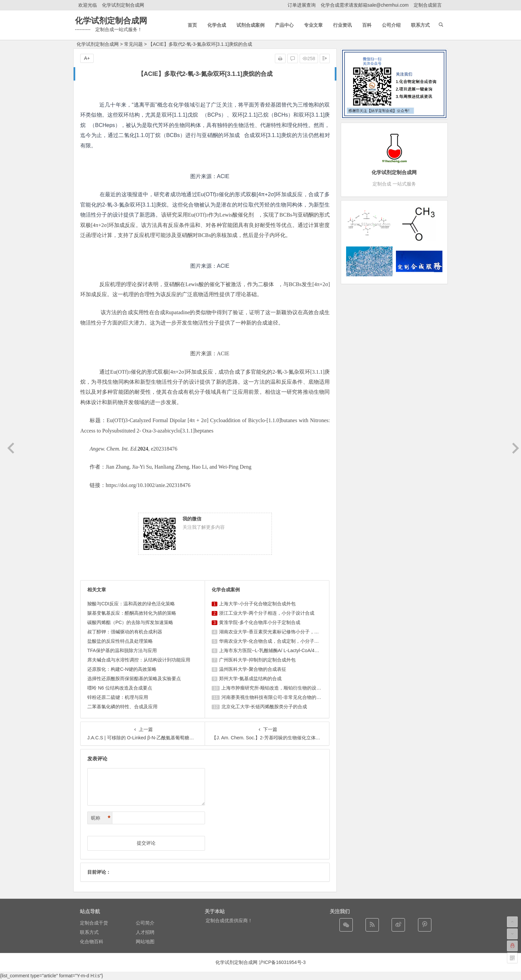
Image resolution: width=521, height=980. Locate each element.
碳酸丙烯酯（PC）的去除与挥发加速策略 (130, 622)
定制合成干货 (94, 923)
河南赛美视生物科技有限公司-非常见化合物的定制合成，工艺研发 (290, 697)
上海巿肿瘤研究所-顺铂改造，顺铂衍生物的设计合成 (276, 688)
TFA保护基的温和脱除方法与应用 (122, 650)
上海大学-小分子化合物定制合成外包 (257, 604)
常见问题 (133, 44)
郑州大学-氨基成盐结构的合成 (250, 679)
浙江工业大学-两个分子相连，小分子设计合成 (267, 613)
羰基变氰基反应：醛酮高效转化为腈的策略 (132, 613)
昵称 (101, 818)
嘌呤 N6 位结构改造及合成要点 (120, 688)
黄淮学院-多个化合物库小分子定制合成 (260, 622)
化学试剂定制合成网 (123, 5)
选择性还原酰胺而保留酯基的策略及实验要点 (134, 679)
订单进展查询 (302, 5)
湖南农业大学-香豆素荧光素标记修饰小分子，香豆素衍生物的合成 (288, 632)
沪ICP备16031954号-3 (282, 962)
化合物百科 (92, 942)
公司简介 (145, 923)
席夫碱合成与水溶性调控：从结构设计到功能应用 (139, 660)
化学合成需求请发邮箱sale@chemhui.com (365, 5)
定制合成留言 (428, 5)
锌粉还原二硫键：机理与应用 (118, 697)
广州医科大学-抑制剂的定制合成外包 (257, 660)
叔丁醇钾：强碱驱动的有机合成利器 (125, 632)
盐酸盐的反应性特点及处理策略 (120, 641)
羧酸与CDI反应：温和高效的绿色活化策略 (131, 604)
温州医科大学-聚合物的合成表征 (253, 669)
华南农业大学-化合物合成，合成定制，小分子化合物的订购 (281, 641)
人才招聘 (145, 932)
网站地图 (145, 942)
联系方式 (89, 932)
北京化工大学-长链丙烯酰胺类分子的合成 (264, 707)
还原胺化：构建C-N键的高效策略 (122, 669)
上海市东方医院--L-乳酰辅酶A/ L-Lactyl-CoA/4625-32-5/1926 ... (285, 650)
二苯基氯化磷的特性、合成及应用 (122, 707)
